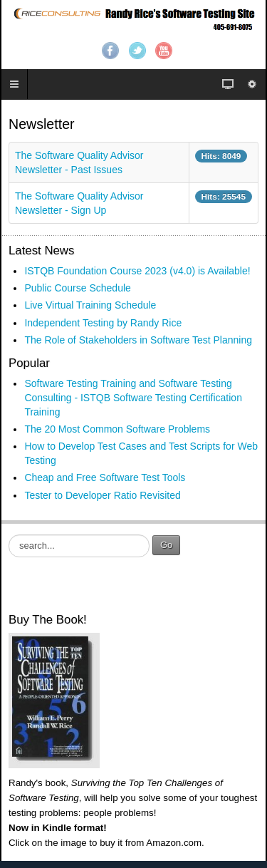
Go (166, 545)
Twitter (137, 51)
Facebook (110, 51)
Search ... (9, 535)
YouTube (164, 51)
